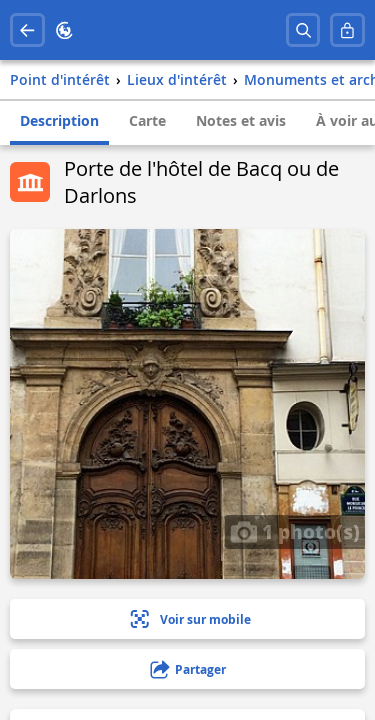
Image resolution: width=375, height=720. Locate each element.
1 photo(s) (295, 531)
